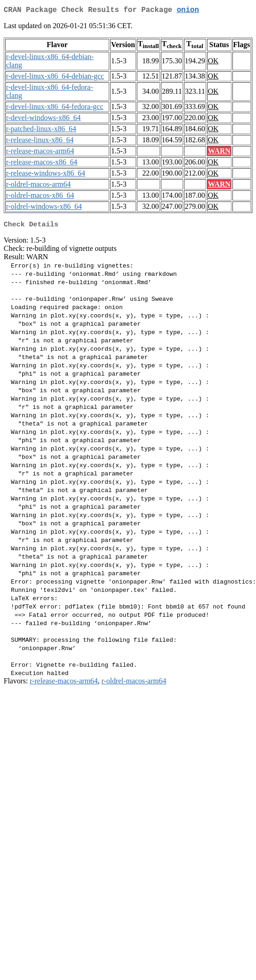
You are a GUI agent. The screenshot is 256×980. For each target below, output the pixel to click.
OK (213, 63)
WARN (219, 153)
